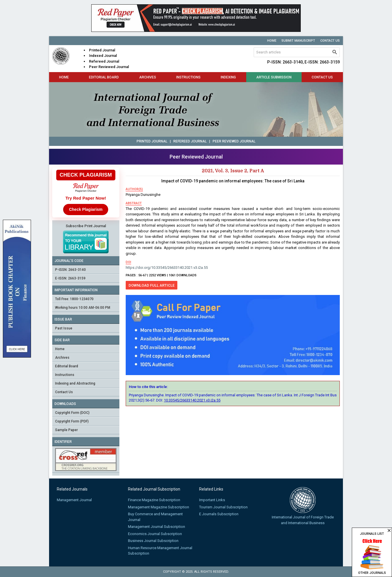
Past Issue (64, 328)
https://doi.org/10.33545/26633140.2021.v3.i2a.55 (167, 268)
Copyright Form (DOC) (72, 413)
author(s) (134, 189)
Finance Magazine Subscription (154, 500)
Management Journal (74, 500)
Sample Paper (66, 430)
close (389, 530)
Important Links (212, 500)
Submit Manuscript (298, 41)
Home (272, 41)
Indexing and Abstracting (75, 383)
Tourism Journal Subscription (223, 507)
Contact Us (330, 41)
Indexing (228, 77)
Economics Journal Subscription (155, 534)
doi (128, 262)
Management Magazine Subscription (159, 507)
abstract (134, 203)
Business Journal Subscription (153, 541)
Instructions (188, 77)
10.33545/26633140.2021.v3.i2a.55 (192, 400)
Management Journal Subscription (157, 527)
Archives (148, 77)
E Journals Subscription (219, 514)
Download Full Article (152, 285)
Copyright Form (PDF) (72, 421)
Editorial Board (104, 77)
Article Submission (274, 77)
